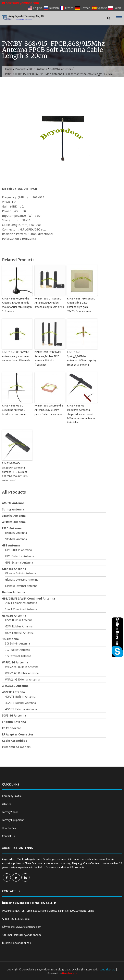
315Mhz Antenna (14, 516)
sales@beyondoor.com (20, 3)
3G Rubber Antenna (18, 650)
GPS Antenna (11, 545)
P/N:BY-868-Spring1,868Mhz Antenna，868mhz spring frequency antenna (82, 358)
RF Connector (11, 728)
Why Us (6, 804)
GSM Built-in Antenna (19, 620)
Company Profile (12, 796)
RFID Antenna (38, 69)
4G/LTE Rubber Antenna (20, 703)
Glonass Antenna (14, 569)
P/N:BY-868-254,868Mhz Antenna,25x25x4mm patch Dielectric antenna (49, 410)
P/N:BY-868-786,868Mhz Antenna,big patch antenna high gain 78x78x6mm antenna (81, 305)
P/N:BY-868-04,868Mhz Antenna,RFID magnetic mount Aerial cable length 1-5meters (17, 305)
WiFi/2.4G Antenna (15, 662)
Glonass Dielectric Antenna (22, 580)
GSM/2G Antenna (14, 616)
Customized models (16, 747)
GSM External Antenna (19, 633)
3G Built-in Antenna (17, 644)
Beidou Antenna (14, 592)
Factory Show (10, 812)
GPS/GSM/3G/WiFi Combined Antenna (28, 599)
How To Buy (9, 828)
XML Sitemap (108, 970)
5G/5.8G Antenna (14, 716)
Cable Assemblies (14, 741)
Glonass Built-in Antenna (21, 573)
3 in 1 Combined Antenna (21, 609)
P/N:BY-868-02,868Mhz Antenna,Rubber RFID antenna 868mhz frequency (48, 358)
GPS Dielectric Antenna (20, 556)
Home (9, 69)
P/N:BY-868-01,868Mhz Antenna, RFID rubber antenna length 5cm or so (49, 303)
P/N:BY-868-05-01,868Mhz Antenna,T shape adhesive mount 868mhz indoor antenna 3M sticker (81, 414)
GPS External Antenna (19, 563)
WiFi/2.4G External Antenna (22, 680)
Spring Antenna (13, 509)
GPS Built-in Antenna (18, 550)
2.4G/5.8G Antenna (15, 686)
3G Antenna (10, 639)
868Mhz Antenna (61, 69)
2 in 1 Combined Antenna (21, 603)
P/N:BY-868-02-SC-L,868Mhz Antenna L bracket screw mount (14, 410)
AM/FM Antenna (13, 503)
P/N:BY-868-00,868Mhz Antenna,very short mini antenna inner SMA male (16, 356)
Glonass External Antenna (21, 586)
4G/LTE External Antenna (21, 709)
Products (21, 69)
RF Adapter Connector (18, 734)
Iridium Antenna (14, 722)
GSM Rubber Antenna (19, 626)
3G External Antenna (18, 656)
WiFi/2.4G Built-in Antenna (22, 667)
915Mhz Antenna (16, 539)
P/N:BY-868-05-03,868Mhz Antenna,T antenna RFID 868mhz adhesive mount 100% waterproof (15, 472)
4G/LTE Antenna (13, 692)
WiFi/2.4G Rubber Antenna (22, 673)
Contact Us (8, 836)
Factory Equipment (13, 820)
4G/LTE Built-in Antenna (20, 697)
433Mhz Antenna (14, 522)
